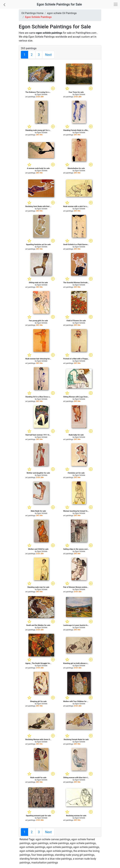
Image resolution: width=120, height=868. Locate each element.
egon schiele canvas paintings (53, 839)
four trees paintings (43, 855)
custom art (87, 37)
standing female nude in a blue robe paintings (46, 859)
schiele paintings (59, 843)
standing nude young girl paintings (75, 855)
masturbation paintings (45, 863)
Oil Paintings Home (32, 13)
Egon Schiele (42, 94)
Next (48, 55)
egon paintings (40, 843)
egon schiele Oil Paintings (62, 13)
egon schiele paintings (83, 843)
